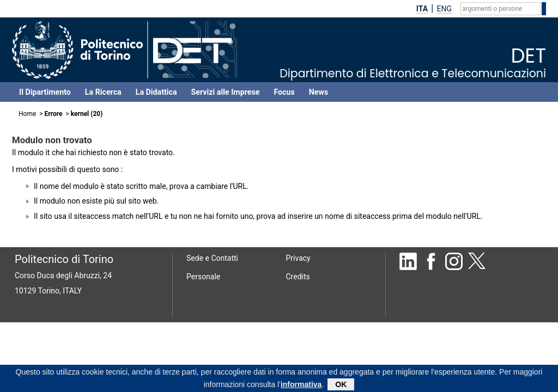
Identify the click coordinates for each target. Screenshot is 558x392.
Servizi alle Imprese (226, 92)
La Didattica (156, 92)
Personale (203, 277)
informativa (301, 384)
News (319, 92)
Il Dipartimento (45, 92)
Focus (284, 92)
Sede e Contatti (212, 258)
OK (341, 384)
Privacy (298, 258)
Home (27, 114)
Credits (298, 277)
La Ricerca (103, 92)
